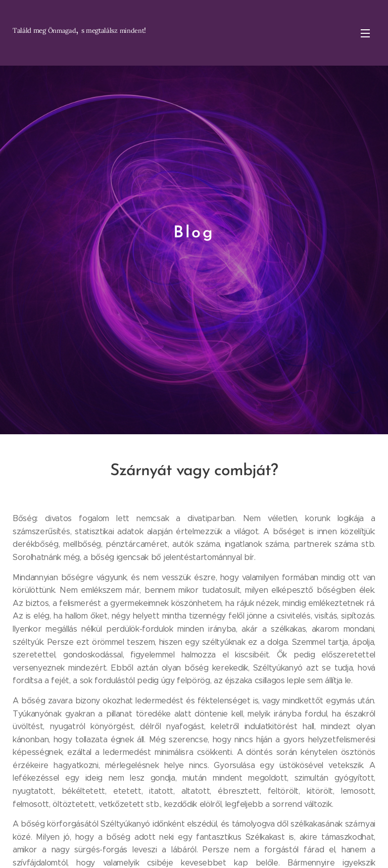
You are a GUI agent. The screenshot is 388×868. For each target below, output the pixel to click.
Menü (365, 33)
